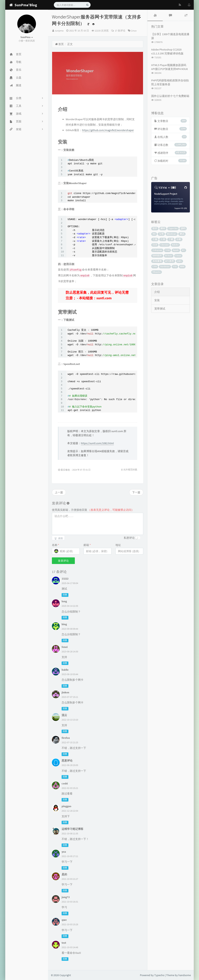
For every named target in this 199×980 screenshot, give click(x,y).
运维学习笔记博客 (72, 829)
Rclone (169, 256)
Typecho (173, 228)
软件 (155, 228)
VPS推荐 (170, 261)
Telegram (157, 250)
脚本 (163, 228)
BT (183, 250)
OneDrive (165, 267)
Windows (172, 234)
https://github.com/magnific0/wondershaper (108, 130)
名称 (55, 545)
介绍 (157, 292)
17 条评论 (120, 31)
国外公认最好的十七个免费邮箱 (170, 96)
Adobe (175, 245)
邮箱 (87, 545)
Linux (134, 31)
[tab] (155, 15)
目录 (155, 245)
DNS (179, 261)
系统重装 (157, 261)
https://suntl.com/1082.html (97, 443)
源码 (183, 228)
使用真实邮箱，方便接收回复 (93, 510)
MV (154, 234)
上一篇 (59, 492)
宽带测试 (160, 309)
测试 (182, 234)
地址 (118, 545)
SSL (175, 267)
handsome (185, 975)
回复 (65, 595)
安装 (157, 300)
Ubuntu (157, 272)
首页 (59, 44)
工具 (163, 239)
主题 (155, 239)
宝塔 (161, 234)
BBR (182, 267)
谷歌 (179, 239)
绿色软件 (157, 256)
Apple (176, 250)
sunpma (59, 31)
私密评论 (129, 538)
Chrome (165, 245)
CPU (155, 267)
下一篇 (136, 492)
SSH (168, 250)
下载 (171, 239)
